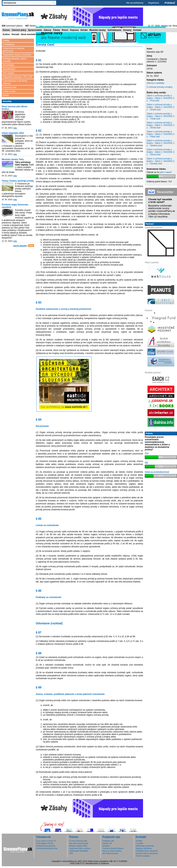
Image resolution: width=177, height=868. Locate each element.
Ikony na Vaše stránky (112, 851)
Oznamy (127, 30)
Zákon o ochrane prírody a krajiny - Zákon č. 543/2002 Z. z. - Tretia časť (161, 116)
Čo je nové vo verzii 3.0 (46, 841)
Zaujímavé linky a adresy (80, 848)
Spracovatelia (35, 30)
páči (162, 172)
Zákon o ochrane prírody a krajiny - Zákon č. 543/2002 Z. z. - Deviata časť (161, 161)
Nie (146, 462)
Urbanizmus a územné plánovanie (14, 50)
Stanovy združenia (144, 848)
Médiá (6, 95)
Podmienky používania (46, 846)
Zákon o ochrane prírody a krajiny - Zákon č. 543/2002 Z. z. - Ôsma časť (161, 152)
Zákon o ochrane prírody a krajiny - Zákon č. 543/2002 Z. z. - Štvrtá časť (161, 125)
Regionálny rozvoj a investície (17, 55)
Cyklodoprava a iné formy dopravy (15, 82)
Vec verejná (8, 73)
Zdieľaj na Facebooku (58, 829)
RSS (31, 246)
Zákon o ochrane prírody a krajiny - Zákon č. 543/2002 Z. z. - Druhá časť (161, 107)
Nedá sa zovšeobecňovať (157, 472)
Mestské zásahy (98, 30)
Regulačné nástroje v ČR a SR (17, 77)
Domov (6, 30)
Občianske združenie (145, 846)
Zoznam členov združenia (147, 853)
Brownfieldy (8, 65)
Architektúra (9, 44)
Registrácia (154, 3)
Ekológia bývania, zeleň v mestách (15, 60)
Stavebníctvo (9, 69)
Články (56, 30)
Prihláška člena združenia (147, 851)
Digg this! (101, 829)
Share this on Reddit (133, 829)
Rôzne (65, 30)
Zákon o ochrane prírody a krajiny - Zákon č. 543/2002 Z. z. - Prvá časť (161, 98)
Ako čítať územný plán (79, 843)
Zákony (47, 30)
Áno (147, 453)
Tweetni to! (69, 829)
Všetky (6, 40)
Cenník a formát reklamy (113, 848)
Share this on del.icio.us (90, 829)
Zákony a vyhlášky (155, 83)
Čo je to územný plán (78, 841)
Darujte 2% (107, 843)
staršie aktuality (20, 246)
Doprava (74, 30)
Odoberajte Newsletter (79, 851)
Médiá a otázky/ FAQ (78, 846)
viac (15, 128)
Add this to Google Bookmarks (80, 829)
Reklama (106, 846)
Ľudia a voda (9, 91)
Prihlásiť (170, 3)
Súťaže (84, 30)
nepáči (169, 172)
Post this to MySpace (112, 829)
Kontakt (137, 30)
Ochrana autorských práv (47, 848)
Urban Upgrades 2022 (13, 133)
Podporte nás (108, 841)
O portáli (139, 843)
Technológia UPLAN (45, 843)
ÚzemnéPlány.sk (18, 16)
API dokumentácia (110, 853)
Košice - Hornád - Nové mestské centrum (24, 34)
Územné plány (19, 30)
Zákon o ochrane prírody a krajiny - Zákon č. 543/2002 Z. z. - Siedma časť (161, 143)
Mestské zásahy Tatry (13, 159)
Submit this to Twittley (122, 829)
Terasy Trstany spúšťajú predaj (18, 181)
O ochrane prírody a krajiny (160, 87)
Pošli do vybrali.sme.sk (47, 829)
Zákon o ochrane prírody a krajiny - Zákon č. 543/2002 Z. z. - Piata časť (161, 134)
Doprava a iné (10, 87)
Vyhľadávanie (114, 30)
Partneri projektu (143, 856)
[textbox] (28, 3)
